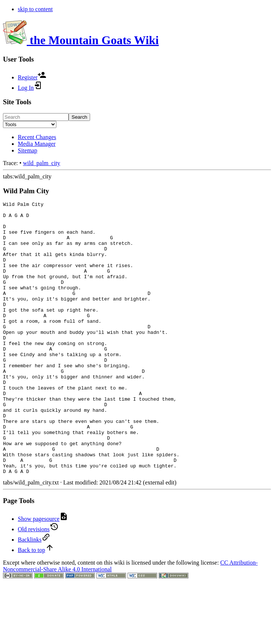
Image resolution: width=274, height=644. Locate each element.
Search (79, 117)
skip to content (35, 9)
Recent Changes (37, 137)
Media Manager (37, 144)
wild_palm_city (42, 163)
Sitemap (27, 150)
